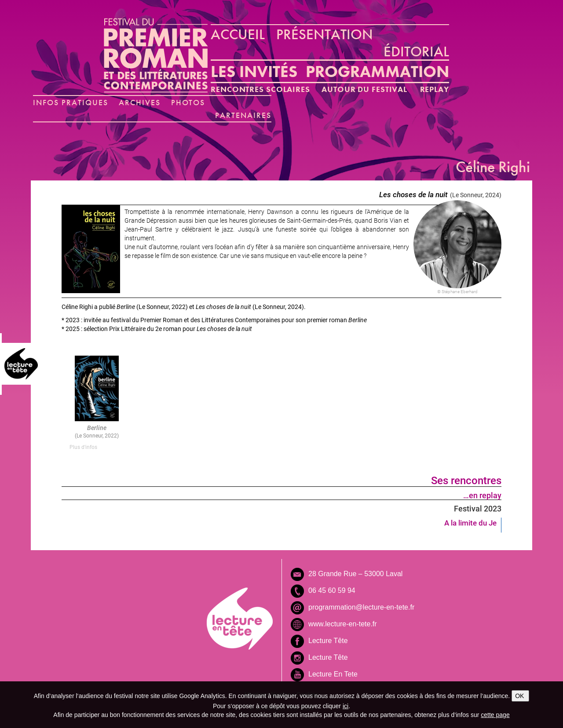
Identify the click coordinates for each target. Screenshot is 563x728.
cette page (495, 715)
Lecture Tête (328, 641)
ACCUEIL (238, 34)
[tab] (97, 447)
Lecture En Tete (333, 674)
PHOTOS (188, 102)
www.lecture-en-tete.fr (343, 624)
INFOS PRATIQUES (71, 102)
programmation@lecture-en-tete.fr (361, 607)
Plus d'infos (83, 447)
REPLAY (435, 89)
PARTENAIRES (243, 115)
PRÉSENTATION (325, 34)
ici (345, 706)
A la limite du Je (470, 523)
